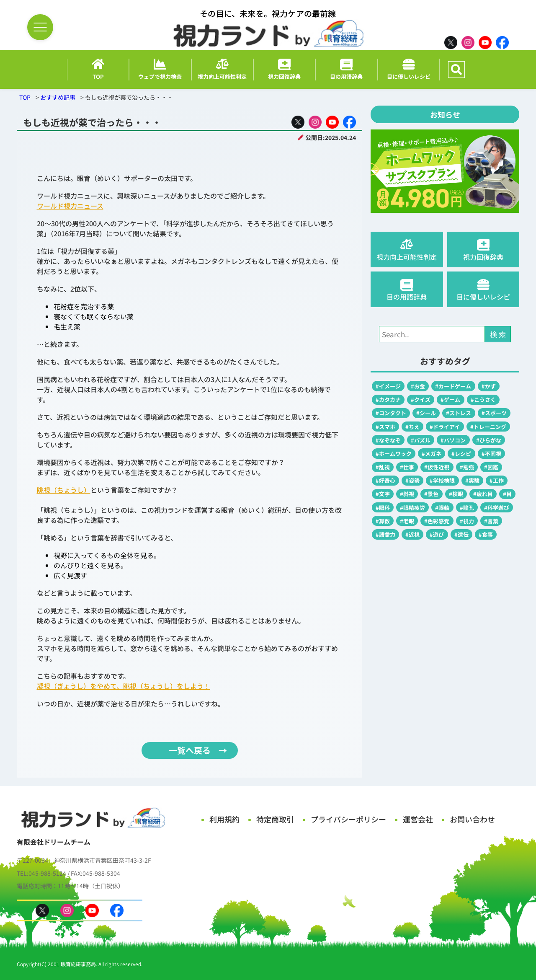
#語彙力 (385, 534)
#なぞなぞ (388, 440)
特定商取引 (275, 819)
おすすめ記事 (58, 97)
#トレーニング (488, 427)
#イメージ (388, 386)
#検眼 (456, 494)
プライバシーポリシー (348, 819)
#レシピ (461, 454)
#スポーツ (494, 413)
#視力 (467, 521)
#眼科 (383, 508)
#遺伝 (461, 534)
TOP (25, 97)
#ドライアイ (445, 427)
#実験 (472, 480)
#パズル (421, 440)
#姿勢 (412, 480)
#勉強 (467, 467)
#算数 (383, 521)
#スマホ (385, 427)
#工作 (497, 480)
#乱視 (383, 467)
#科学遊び (497, 508)
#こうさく (483, 399)
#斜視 (407, 494)
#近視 (412, 534)
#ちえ (412, 427)
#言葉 (491, 521)
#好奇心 (385, 480)
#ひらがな (489, 440)
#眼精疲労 (412, 508)
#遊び (437, 534)
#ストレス (459, 413)
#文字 (383, 494)
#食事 (486, 534)
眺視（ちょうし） (64, 490)
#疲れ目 (483, 494)
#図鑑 (491, 467)
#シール (426, 413)
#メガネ (432, 454)
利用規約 (224, 819)
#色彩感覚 (437, 521)
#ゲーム (450, 399)
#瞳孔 (467, 508)
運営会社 (418, 819)
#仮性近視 (437, 467)
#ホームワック (394, 454)
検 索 (498, 334)
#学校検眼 (442, 480)
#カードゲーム (453, 386)
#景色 (431, 494)
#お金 (418, 386)
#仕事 (407, 467)
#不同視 (491, 454)
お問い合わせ (472, 819)
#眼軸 (442, 508)
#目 (507, 494)
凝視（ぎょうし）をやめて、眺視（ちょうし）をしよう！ (124, 686)
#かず (489, 386)
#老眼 (407, 521)
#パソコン (453, 440)
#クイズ (421, 399)
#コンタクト (391, 413)
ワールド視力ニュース (70, 206)
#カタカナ (388, 399)
